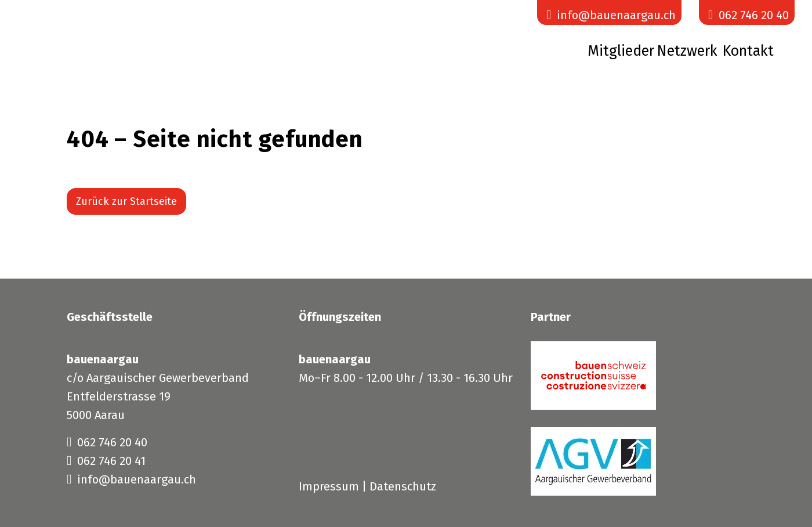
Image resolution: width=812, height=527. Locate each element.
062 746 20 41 (106, 461)
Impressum (329, 486)
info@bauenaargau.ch (131, 479)
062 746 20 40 (107, 442)
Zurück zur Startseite (126, 201)
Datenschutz (403, 486)
